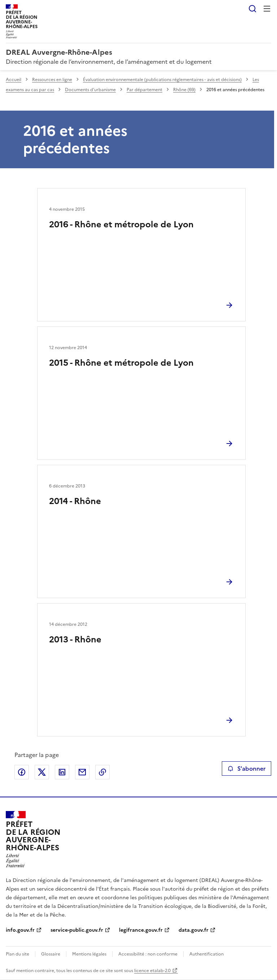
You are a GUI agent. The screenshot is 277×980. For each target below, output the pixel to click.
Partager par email (82, 772)
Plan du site (17, 954)
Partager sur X (42, 772)
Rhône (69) (184, 90)
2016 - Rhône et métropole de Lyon (121, 224)
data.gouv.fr (194, 930)
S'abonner (247, 769)
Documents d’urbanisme (90, 90)
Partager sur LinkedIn (62, 772)
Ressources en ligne (52, 80)
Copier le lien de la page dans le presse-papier (102, 772)
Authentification (206, 954)
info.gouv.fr (20, 930)
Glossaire (51, 954)
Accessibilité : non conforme (148, 954)
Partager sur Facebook (22, 772)
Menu (267, 9)
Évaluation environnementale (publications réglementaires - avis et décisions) (162, 80)
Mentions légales (89, 954)
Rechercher (252, 9)
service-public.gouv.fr (77, 930)
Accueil (14, 80)
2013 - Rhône (75, 640)
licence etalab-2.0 (152, 971)
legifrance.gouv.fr (141, 930)
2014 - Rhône (75, 501)
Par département (144, 90)
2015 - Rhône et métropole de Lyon (121, 363)
